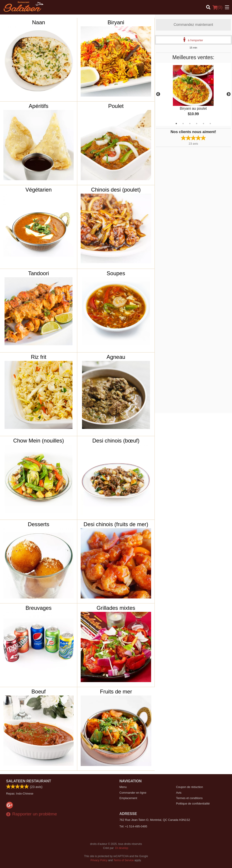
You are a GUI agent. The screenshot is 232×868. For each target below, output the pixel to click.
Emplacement (128, 798)
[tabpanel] (193, 94)
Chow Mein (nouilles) (39, 441)
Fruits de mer (116, 692)
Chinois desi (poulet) (116, 190)
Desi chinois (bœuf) (116, 441)
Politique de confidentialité (193, 804)
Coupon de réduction (190, 787)
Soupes (116, 273)
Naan (38, 22)
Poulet (116, 106)
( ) (217, 7)
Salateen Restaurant (29, 781)
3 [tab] (190, 124)
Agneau (116, 357)
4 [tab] (197, 124)
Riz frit (39, 357)
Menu (123, 787)
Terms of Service (124, 860)
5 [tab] (203, 124)
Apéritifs (39, 106)
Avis (179, 793)
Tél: (133, 826)
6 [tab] (210, 124)
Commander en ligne (133, 793)
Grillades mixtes (116, 608)
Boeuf (39, 692)
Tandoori (39, 273)
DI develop (122, 848)
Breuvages (39, 608)
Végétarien (39, 190)
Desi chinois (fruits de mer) (116, 524)
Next (229, 94)
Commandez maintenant (193, 25)
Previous (158, 94)
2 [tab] (183, 124)
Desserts (39, 524)
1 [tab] (176, 124)
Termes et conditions (189, 798)
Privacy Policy (99, 860)
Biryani (116, 22)
